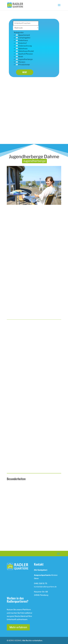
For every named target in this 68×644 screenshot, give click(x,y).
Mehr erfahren (18, 627)
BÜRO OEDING (15, 640)
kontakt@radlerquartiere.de (45, 587)
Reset (25, 72)
